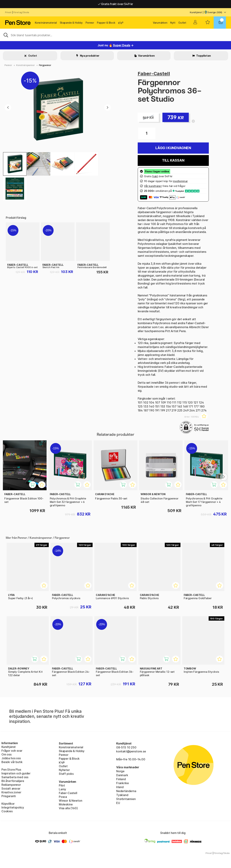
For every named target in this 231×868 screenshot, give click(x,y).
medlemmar (180, 181)
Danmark (122, 775)
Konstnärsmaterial (46, 23)
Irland (120, 787)
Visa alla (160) (68, 808)
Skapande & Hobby (71, 23)
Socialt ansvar (11, 788)
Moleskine (66, 804)
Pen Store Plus (11, 770)
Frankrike (122, 783)
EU (118, 803)
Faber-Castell (154, 73)
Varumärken (160, 23)
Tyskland (122, 795)
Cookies (7, 811)
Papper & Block (106, 23)
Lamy (62, 789)
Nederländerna (126, 791)
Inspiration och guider (16, 773)
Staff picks (66, 774)
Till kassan (173, 160)
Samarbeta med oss (15, 777)
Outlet (182, 23)
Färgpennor (45, 65)
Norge (120, 771)
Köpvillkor (8, 804)
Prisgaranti (9, 796)
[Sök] (115, 35)
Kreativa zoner (11, 792)
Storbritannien (126, 799)
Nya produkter (90, 56)
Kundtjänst (196, 12)
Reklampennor (11, 785)
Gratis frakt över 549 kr (115, 4)
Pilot (62, 785)
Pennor (90, 23)
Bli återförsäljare (13, 781)
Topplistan (203, 56)
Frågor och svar (12, 751)
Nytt (173, 23)
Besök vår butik (12, 762)
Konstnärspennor (25, 65)
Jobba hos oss (11, 758)
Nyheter (64, 770)
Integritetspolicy (13, 807)
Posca (63, 797)
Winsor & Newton (70, 801)
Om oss (6, 754)
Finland (121, 779)
